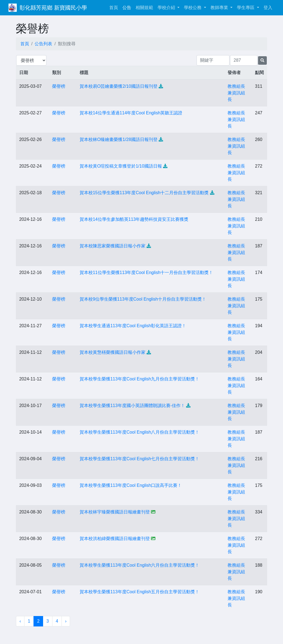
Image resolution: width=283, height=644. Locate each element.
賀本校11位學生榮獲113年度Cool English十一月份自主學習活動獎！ (146, 272)
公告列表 (43, 44)
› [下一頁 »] (66, 621)
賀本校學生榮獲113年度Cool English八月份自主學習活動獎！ (140, 432)
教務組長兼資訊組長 (236, 93)
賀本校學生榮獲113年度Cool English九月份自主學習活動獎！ (140, 379)
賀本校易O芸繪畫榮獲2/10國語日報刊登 (119, 86)
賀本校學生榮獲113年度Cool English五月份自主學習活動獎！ (140, 592)
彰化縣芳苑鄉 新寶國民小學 (53, 8)
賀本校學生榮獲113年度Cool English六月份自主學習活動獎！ (140, 565)
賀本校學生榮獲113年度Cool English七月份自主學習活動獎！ (140, 459)
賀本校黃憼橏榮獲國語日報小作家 (113, 352)
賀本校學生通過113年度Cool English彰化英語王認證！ (133, 326)
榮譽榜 (59, 86)
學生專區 (246, 8)
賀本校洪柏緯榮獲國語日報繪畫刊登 (115, 539)
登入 (268, 8)
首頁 (115, 7)
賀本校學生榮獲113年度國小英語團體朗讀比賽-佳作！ (132, 406)
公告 (127, 8)
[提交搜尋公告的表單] (262, 60)
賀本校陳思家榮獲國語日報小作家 (113, 246)
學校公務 (193, 8)
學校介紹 (167, 8)
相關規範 (144, 8)
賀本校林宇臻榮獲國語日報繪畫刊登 (115, 512)
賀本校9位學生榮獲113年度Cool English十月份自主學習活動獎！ (143, 299)
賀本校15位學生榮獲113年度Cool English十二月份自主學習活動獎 (144, 193)
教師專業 (220, 8)
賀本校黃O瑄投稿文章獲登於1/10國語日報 (121, 166)
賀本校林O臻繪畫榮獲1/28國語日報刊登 (119, 139)
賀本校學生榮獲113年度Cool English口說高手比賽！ (131, 485)
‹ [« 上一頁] (20, 621)
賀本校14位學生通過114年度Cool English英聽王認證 (131, 113)
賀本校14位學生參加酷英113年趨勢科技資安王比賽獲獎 (134, 219)
